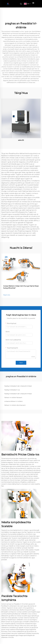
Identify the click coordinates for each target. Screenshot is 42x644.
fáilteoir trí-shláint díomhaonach (15, 405)
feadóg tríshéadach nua (12, 390)
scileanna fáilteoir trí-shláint (14, 401)
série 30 (21, 140)
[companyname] (8, 4)
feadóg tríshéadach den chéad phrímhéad (18, 386)
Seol (21, 363)
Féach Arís (7, 295)
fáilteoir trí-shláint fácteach (13, 398)
